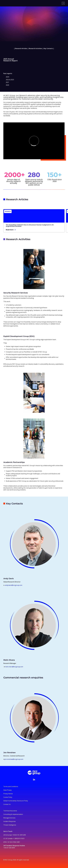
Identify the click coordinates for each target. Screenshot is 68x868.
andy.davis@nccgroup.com (14, 585)
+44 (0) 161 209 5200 (19, 835)
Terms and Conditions (11, 787)
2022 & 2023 (10, 80)
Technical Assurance (10, 811)
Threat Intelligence (10, 825)
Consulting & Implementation (13, 814)
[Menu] (63, 3)
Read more (10, 230)
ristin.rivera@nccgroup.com (14, 667)
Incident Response (9, 821)
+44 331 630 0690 (9, 848)
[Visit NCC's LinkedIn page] (34, 779)
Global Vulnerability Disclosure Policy (16, 801)
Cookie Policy (8, 797)
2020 (7, 85)
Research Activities (35, 48)
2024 (7, 77)
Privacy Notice (8, 794)
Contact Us (7, 804)
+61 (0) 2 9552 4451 (14, 842)
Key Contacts (48, 48)
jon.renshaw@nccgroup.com (14, 759)
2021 (7, 82)
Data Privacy (7, 790)
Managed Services (9, 818)
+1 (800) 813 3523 (19, 838)
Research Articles (21, 48)
